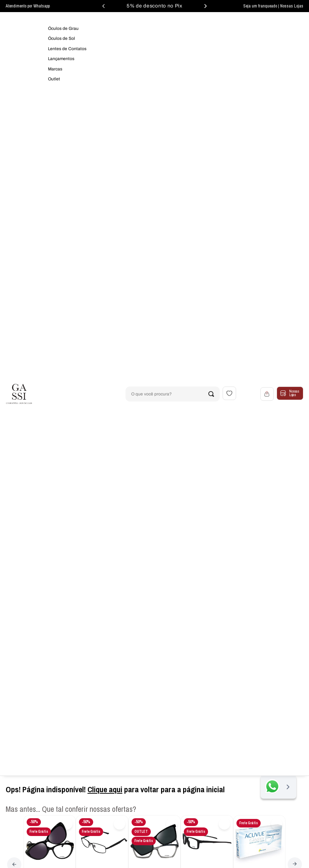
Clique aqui (105, 789)
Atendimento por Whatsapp (28, 6)
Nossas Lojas (292, 6)
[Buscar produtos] (211, 394)
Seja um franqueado (261, 6)
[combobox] (173, 394)
